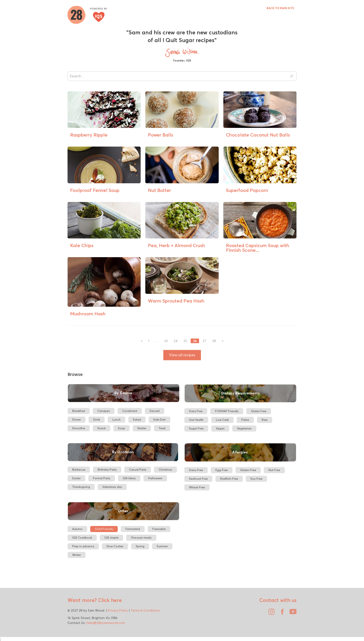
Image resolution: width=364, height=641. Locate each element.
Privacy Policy (118, 610)
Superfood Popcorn (247, 190)
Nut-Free (274, 470)
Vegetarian (244, 428)
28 (214, 341)
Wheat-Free (197, 487)
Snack (102, 428)
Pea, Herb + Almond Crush (177, 245)
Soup (121, 428)
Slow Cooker (115, 546)
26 (195, 341)
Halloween (155, 478)
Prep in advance (83, 546)
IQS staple (111, 538)
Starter (142, 428)
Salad (137, 420)
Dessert (155, 411)
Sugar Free (196, 428)
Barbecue (79, 470)
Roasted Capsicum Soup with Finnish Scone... (258, 248)
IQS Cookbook (82, 538)
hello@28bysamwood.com (106, 623)
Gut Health (196, 420)
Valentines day (112, 487)
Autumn (77, 529)
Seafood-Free (198, 479)
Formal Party (102, 478)
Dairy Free (196, 411)
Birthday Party (107, 470)
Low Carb (222, 420)
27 (204, 341)
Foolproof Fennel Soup (95, 190)
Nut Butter (159, 190)
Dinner (77, 420)
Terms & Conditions (145, 610)
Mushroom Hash (88, 314)
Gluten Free (259, 411)
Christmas (165, 470)
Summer (162, 546)
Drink (97, 420)
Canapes (104, 411)
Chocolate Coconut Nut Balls (258, 135)
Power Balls (161, 135)
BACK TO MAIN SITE (280, 8)
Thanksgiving (81, 487)
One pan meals (141, 538)
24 (176, 341)
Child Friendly (104, 529)
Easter (76, 478)
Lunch (116, 420)
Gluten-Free (248, 470)
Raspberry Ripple (89, 135)
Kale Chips (82, 245)
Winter (77, 555)
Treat (162, 428)
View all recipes (182, 355)
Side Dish (159, 420)
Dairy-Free (196, 470)
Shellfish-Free (229, 479)
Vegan (220, 428)
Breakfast (79, 411)
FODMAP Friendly (227, 411)
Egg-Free (222, 470)
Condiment (130, 411)
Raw (265, 420)
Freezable (159, 529)
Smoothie (79, 428)
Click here (109, 600)
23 (166, 341)
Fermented (133, 529)
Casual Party (138, 470)
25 (185, 341)
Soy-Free (256, 479)
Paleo (245, 420)
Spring (140, 546)
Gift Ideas (129, 478)
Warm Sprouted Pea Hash (176, 301)
